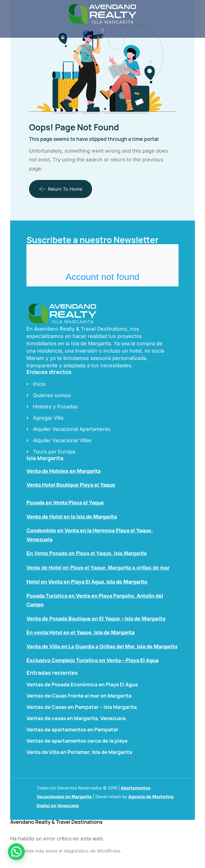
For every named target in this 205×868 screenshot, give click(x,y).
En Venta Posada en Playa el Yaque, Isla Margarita (87, 553)
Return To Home (61, 189)
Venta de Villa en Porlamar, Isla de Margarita (79, 752)
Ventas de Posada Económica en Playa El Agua (82, 684)
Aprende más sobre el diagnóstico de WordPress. (69, 851)
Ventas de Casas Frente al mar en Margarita (79, 696)
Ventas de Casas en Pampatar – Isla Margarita (82, 707)
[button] (102, 30)
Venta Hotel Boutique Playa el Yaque (71, 485)
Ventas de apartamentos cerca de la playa (77, 741)
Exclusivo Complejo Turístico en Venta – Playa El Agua (93, 660)
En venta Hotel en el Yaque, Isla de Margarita (81, 632)
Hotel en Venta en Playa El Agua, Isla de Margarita (87, 582)
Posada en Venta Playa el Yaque (65, 503)
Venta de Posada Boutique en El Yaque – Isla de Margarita (96, 619)
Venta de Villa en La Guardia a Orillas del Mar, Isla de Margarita (102, 646)
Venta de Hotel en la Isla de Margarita (72, 517)
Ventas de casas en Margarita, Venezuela (76, 718)
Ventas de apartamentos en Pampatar (72, 729)
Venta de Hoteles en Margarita (63, 471)
